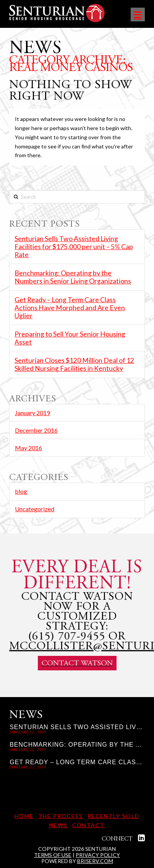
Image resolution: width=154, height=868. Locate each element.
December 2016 (36, 430)
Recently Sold (113, 816)
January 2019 (32, 413)
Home (24, 816)
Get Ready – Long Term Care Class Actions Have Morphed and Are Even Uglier (70, 308)
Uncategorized (35, 509)
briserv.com (95, 861)
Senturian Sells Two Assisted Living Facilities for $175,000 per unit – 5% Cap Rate (74, 247)
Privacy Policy (98, 855)
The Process (61, 816)
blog (21, 491)
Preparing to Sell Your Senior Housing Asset (70, 338)
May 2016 (28, 448)
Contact (88, 825)
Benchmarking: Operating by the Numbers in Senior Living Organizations (73, 277)
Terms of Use (53, 855)
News (58, 825)
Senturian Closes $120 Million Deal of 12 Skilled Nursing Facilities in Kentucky (74, 364)
